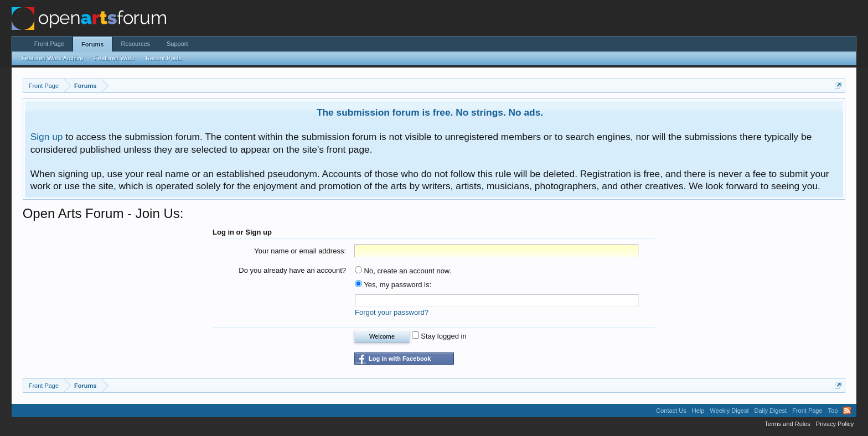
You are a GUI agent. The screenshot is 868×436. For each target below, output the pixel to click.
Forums (92, 44)
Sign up (47, 137)
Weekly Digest (729, 411)
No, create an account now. (403, 271)
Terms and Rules (787, 424)
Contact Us (671, 411)
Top (833, 411)
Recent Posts (164, 58)
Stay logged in (439, 336)
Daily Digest (770, 411)
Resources (135, 44)
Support (177, 44)
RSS (847, 411)
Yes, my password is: (393, 285)
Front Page (49, 44)
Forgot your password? (392, 312)
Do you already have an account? (292, 270)
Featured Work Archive (53, 58)
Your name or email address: (300, 251)
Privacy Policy (835, 424)
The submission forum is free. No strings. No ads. (430, 112)
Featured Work (114, 58)
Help (698, 411)
